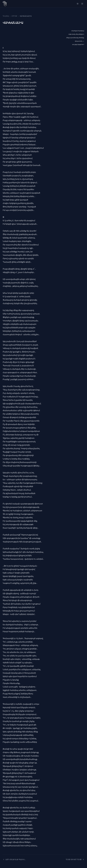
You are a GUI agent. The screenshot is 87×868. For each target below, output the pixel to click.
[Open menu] (82, 4)
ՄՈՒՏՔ (14, 16)
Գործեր (6, 16)
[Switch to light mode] (78, 4)
